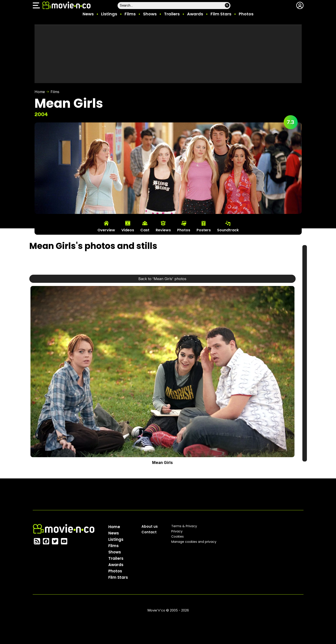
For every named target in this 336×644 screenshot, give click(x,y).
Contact (149, 532)
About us (150, 526)
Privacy (177, 531)
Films (130, 14)
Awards (195, 14)
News (88, 14)
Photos (246, 14)
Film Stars (221, 14)
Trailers (172, 14)
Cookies (177, 536)
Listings (109, 14)
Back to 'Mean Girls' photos (162, 279)
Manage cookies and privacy (194, 542)
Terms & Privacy (184, 526)
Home (40, 92)
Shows (150, 14)
